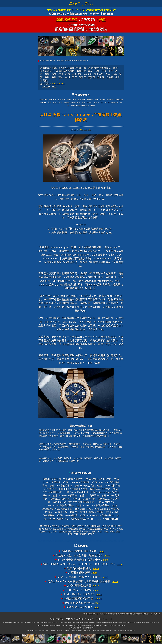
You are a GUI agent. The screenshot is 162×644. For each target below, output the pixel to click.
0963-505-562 (67, 20)
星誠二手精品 (81, 4)
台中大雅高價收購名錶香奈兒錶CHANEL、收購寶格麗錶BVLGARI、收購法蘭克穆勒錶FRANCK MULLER (81, 541)
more (102, 551)
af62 (102, 20)
